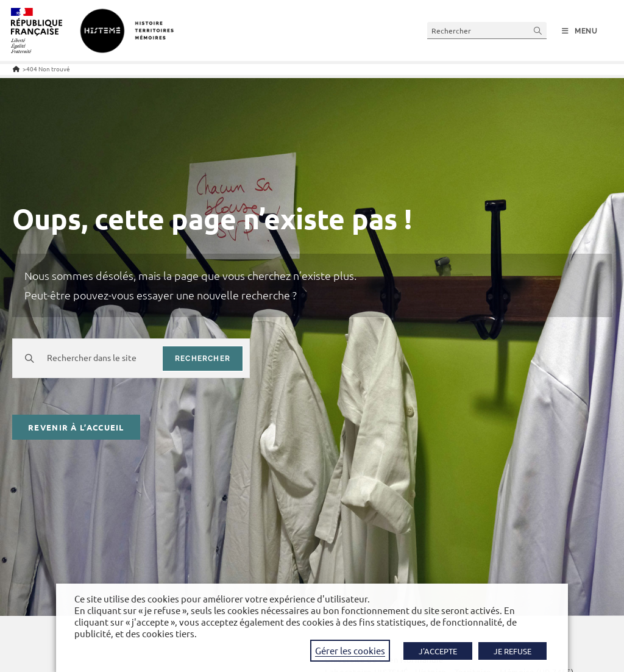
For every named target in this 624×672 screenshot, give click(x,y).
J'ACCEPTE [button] (438, 651)
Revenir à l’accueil (76, 427)
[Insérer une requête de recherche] (487, 30)
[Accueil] (16, 69)
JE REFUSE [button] (512, 651)
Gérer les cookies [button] (350, 650)
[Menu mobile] (580, 31)
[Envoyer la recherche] (538, 30)
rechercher (203, 359)
